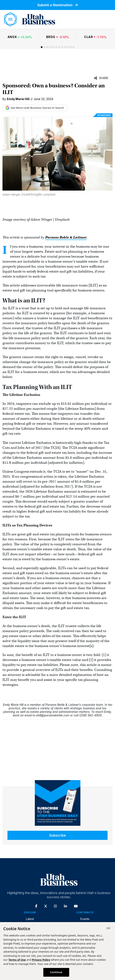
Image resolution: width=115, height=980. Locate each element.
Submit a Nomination (57, 5)
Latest (30, 919)
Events (85, 919)
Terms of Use (17, 960)
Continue (56, 972)
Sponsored (104, 115)
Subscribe (58, 835)
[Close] (108, 929)
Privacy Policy (41, 960)
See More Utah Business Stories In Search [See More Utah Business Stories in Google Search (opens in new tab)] (35, 108)
